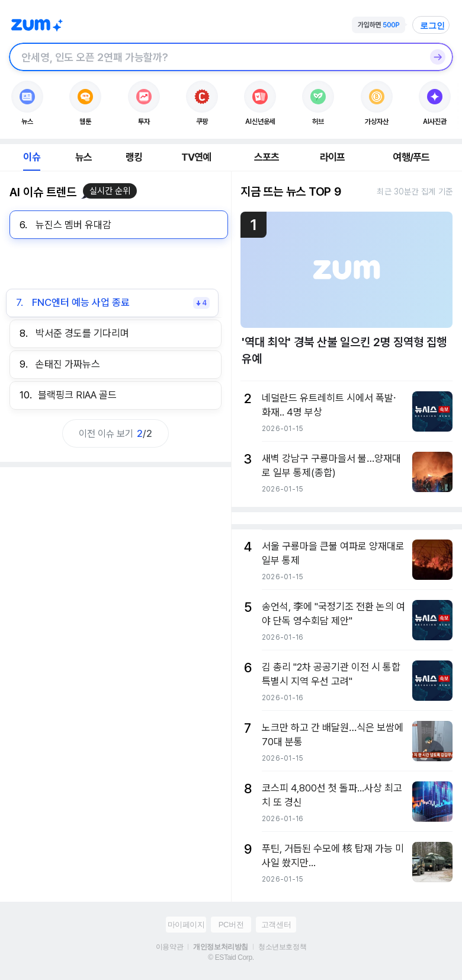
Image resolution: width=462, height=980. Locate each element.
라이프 (333, 157)
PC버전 (231, 925)
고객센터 (276, 925)
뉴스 (84, 157)
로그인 (432, 25)
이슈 (31, 157)
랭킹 (134, 157)
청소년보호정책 (282, 947)
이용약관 (169, 947)
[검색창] (216, 57)
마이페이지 (186, 925)
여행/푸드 (411, 157)
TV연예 (196, 157)
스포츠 (267, 157)
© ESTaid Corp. (231, 957)
